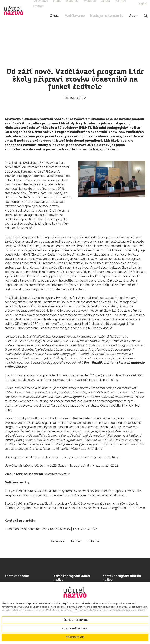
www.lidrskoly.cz (56, 474)
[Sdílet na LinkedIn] (93, 541)
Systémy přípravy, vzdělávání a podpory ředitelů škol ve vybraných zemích (65, 503)
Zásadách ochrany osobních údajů (112, 610)
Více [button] (133, 16)
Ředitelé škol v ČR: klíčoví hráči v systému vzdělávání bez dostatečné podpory (70, 491)
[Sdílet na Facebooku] (58, 541)
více (75, 610)
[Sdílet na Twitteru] (76, 541)
